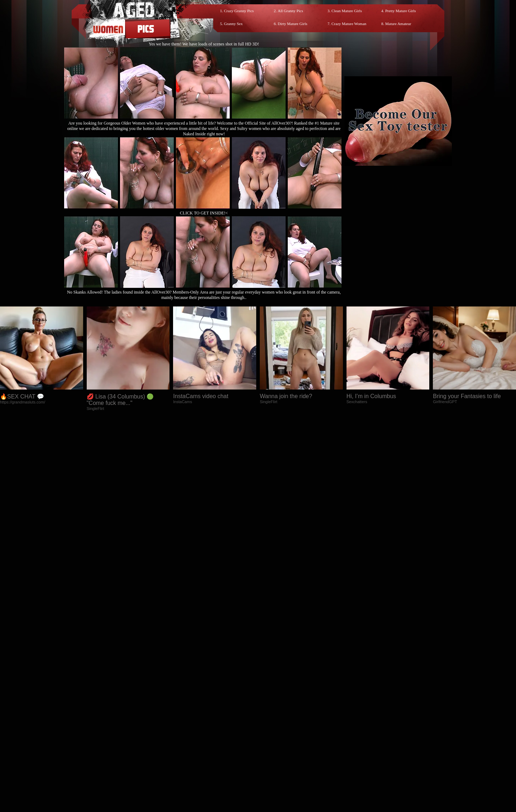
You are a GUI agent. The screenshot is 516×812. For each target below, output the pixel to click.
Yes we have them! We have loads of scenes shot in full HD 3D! (204, 44)
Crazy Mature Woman (349, 24)
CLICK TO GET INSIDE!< (204, 213)
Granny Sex (233, 24)
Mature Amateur (398, 24)
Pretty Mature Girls (401, 11)
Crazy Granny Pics (239, 11)
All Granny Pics (290, 11)
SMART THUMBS (271, 748)
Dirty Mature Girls (292, 24)
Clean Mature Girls (347, 11)
